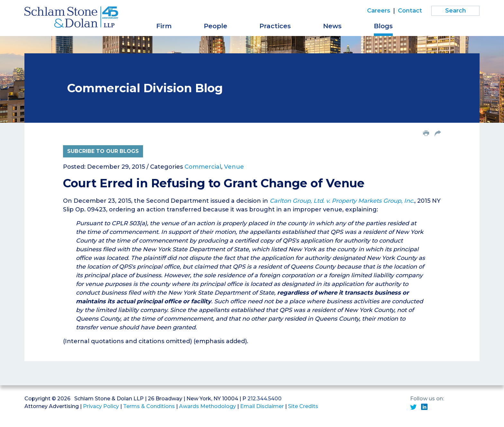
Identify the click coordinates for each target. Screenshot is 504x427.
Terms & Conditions (149, 406)
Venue (234, 167)
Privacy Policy (101, 406)
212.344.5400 (265, 399)
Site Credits (303, 406)
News (332, 26)
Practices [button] (275, 26)
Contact (410, 11)
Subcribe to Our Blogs (103, 151)
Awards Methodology (207, 406)
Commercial (203, 167)
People (216, 26)
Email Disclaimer (262, 406)
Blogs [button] (383, 26)
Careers (379, 11)
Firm (164, 26)
